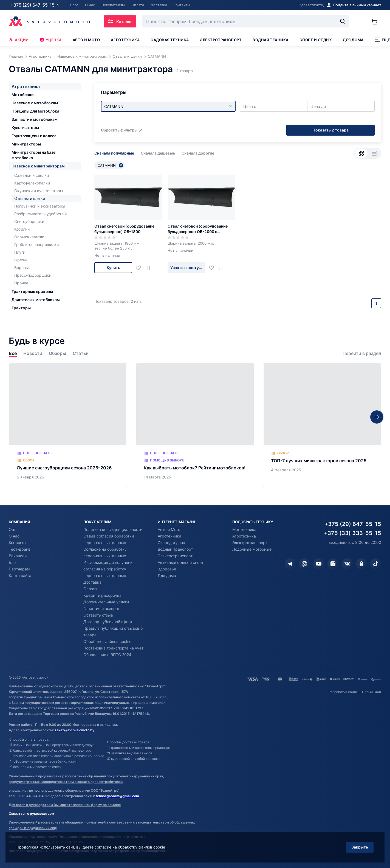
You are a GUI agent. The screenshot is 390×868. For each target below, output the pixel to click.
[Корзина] (376, 21)
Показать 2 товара (330, 130)
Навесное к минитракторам (38, 166)
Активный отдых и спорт (181, 562)
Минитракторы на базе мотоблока (33, 155)
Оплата (90, 589)
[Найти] (343, 21)
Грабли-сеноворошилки (36, 244)
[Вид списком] (374, 153)
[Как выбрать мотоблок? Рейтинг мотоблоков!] (195, 425)
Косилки (22, 229)
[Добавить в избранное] (140, 268)
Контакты (18, 543)
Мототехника (244, 529)
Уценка (51, 40)
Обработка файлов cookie (107, 641)
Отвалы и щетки (30, 198)
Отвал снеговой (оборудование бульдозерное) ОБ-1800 (124, 229)
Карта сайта (20, 576)
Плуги (20, 252)
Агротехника (125, 40)
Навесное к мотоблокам (35, 103)
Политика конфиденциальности (113, 529)
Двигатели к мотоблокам (36, 300)
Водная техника (270, 40)
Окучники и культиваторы (39, 191)
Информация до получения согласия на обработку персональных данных (109, 569)
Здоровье (167, 569)
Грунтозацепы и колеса (34, 136)
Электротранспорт (221, 40)
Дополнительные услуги (106, 602)
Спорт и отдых (316, 40)
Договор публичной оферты (109, 622)
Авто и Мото (169, 529)
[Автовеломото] (49, 21)
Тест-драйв (20, 549)
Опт (12, 529)
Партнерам (19, 569)
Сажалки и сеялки (32, 175)
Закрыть (360, 847)
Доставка (92, 582)
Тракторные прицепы (32, 291)
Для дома (353, 40)
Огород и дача (171, 543)
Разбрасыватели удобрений (40, 214)
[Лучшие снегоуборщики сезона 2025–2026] (68, 425)
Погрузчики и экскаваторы (40, 206)
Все (13, 353)
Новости (33, 353)
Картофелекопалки (32, 183)
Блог (13, 562)
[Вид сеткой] (361, 153)
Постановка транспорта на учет (113, 648)
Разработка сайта (343, 692)
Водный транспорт (175, 549)
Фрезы (21, 260)
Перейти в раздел (362, 353)
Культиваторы (25, 128)
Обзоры (57, 353)
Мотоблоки (22, 95)
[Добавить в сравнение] (150, 268)
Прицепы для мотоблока (35, 111)
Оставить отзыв (98, 615)
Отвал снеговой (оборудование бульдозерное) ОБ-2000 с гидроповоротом (198, 229)
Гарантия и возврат (101, 608)
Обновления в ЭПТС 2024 (107, 655)
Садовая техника (170, 40)
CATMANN (110, 165)
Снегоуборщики (29, 221)
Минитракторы (26, 144)
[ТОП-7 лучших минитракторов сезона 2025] (322, 425)
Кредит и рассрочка (102, 595)
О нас (14, 536)
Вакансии (18, 556)
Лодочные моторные (252, 549)
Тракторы (21, 308)
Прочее (21, 283)
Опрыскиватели (29, 237)
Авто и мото (86, 40)
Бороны (22, 268)
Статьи (81, 353)
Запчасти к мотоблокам (35, 119)
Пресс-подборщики (33, 275)
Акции (19, 40)
